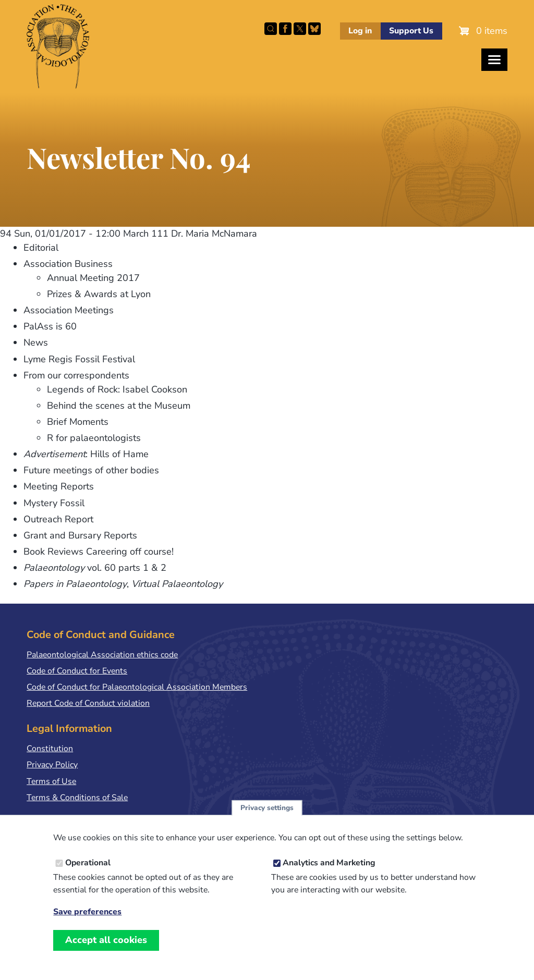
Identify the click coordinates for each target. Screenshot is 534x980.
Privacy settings (267, 818)
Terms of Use (51, 781)
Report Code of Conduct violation (88, 703)
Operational (88, 873)
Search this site (271, 29)
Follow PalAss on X (300, 29)
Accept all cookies (106, 950)
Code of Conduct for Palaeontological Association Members (137, 687)
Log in (360, 31)
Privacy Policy (52, 765)
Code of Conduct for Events (77, 671)
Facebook (285, 29)
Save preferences (87, 922)
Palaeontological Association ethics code (102, 655)
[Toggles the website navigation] (494, 60)
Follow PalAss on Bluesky (314, 29)
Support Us (411, 31)
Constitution (50, 749)
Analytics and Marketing (329, 873)
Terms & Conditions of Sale (77, 798)
